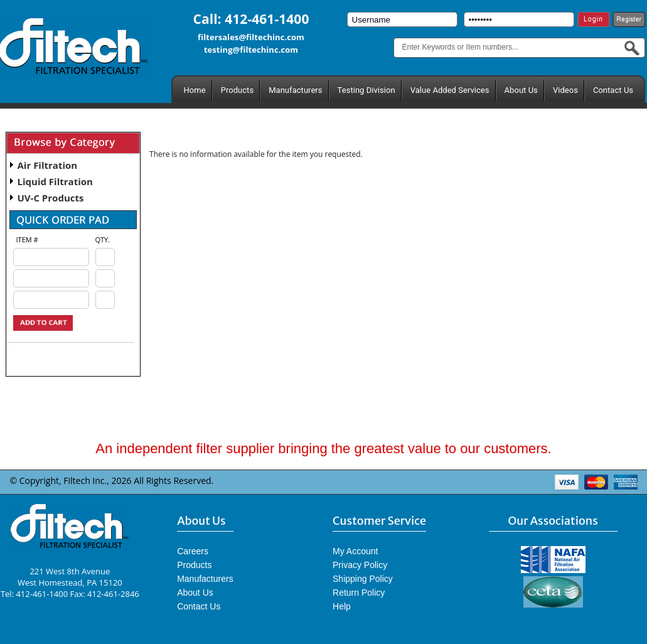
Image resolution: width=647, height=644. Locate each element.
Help (342, 606)
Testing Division (366, 90)
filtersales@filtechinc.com (251, 37)
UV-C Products (51, 198)
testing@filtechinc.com (251, 50)
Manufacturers (295, 90)
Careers (193, 551)
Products (237, 90)
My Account (355, 551)
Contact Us (613, 90)
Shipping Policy (363, 579)
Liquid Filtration (55, 181)
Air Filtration (48, 165)
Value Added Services (450, 90)
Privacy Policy (360, 565)
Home (195, 90)
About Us (521, 90)
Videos (565, 90)
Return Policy (359, 593)
